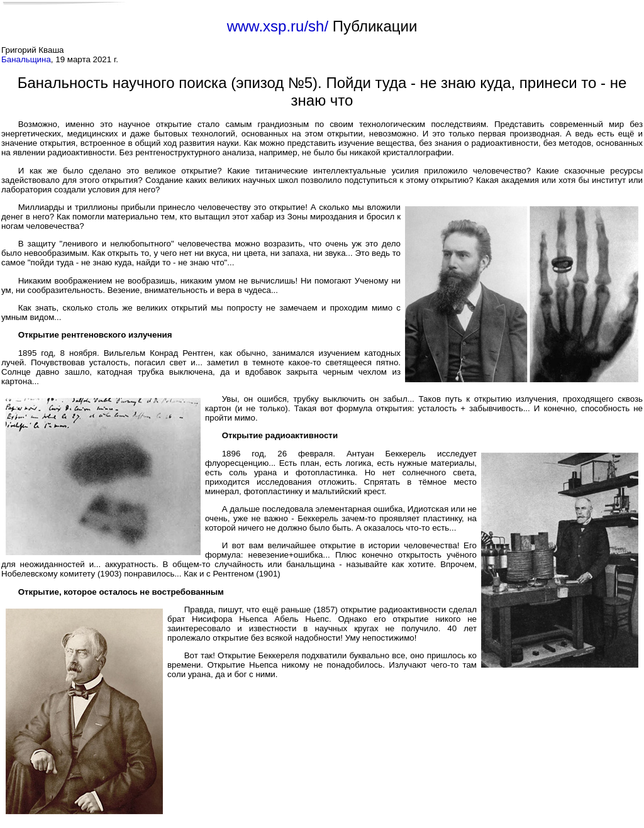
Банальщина (26, 59)
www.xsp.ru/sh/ (278, 26)
